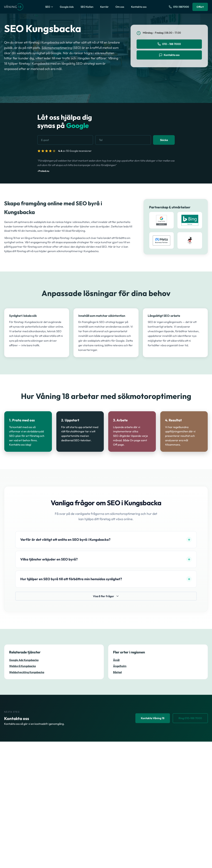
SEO (49, 7)
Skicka (164, 140)
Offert (200, 7)
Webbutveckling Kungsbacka (27, 672)
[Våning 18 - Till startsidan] (14, 7)
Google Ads (67, 7)
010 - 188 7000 (169, 44)
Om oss (120, 7)
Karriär (104, 7)
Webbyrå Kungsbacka (22, 666)
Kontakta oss (139, 7)
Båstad (117, 672)
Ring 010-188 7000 (190, 718)
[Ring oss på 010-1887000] (179, 7)
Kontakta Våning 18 (153, 718)
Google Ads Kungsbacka (24, 660)
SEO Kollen (87, 7)
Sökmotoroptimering (57, 48)
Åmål (116, 660)
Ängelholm (120, 666)
